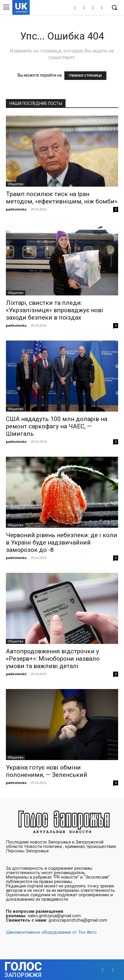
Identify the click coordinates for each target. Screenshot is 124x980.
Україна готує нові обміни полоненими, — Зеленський (47, 771)
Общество (16, 184)
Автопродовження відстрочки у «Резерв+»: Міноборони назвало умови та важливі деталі (53, 659)
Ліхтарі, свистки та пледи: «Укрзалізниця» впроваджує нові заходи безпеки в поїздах (55, 310)
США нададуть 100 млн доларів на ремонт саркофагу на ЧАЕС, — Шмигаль (57, 426)
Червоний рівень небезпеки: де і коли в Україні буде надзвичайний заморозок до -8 (62, 542)
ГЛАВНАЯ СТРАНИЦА (85, 76)
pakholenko (16, 209)
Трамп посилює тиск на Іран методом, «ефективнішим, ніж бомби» (62, 198)
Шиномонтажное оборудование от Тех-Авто (51, 932)
